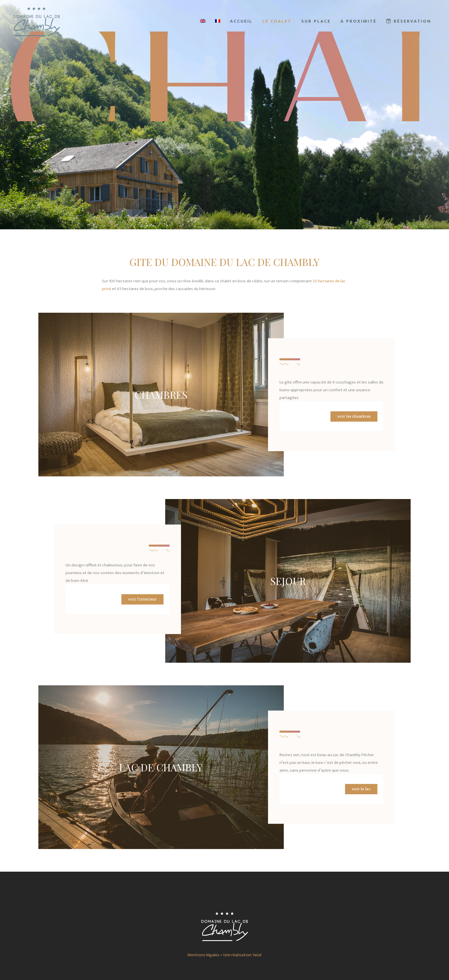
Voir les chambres (354, 416)
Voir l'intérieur (142, 599)
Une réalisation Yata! (242, 955)
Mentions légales (203, 955)
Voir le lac (361, 789)
